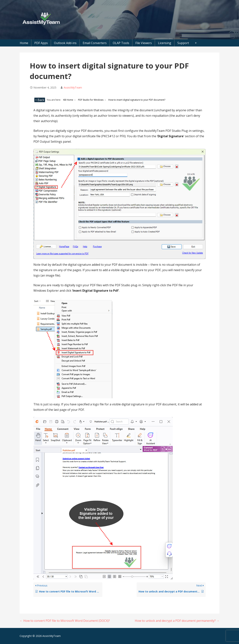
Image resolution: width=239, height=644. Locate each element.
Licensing (165, 43)
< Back (40, 100)
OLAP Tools (121, 43)
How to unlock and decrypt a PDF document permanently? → (177, 621)
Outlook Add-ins (65, 43)
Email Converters (95, 43)
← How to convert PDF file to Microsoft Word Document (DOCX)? (65, 621)
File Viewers (144, 43)
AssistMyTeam (73, 87)
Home (24, 43)
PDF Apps (41, 43)
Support (183, 43)
